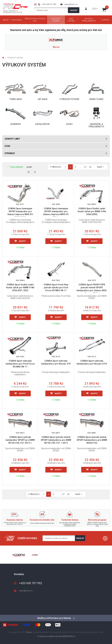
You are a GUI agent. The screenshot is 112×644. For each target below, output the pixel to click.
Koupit (22, 241)
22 (90, 167)
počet (29, 167)
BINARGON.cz (69, 636)
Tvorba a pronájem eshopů (49, 636)
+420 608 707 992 (49, 4)
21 (85, 167)
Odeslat (80, 538)
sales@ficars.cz (71, 4)
